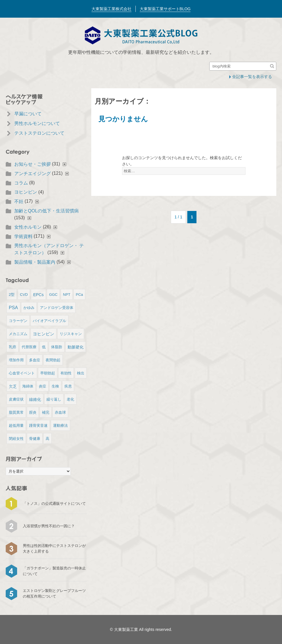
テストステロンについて (39, 133)
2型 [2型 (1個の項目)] (12, 295)
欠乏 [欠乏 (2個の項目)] (13, 386)
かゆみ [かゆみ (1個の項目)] (29, 308)
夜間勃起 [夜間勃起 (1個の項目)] (53, 360)
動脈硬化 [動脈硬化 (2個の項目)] (76, 347)
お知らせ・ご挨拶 (33, 164)
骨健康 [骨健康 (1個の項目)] (35, 439)
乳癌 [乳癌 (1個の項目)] (13, 347)
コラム (21, 183)
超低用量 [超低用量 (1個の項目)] (16, 425)
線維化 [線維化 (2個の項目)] (35, 399)
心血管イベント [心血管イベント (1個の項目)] (22, 373)
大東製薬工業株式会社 (111, 9)
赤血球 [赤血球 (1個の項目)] (60, 412)
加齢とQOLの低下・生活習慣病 (46, 211)
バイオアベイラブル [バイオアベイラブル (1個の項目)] (49, 321)
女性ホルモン (28, 227)
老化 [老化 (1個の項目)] (70, 399)
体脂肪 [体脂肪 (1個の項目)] (57, 347)
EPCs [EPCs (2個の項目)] (38, 295)
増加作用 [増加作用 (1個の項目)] (16, 360)
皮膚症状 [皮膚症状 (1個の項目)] (16, 399)
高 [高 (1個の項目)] (47, 439)
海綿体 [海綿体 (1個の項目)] (28, 386)
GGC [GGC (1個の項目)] (53, 295)
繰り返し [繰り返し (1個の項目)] (54, 399)
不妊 (19, 201)
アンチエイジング (33, 174)
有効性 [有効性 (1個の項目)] (66, 373)
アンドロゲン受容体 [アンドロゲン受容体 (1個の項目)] (57, 308)
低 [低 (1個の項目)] (44, 347)
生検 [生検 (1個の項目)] (55, 386)
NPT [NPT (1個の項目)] (67, 295)
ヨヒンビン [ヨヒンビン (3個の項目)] (43, 334)
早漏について (28, 114)
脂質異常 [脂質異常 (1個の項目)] (16, 412)
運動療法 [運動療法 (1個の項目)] (60, 425)
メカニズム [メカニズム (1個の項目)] (18, 334)
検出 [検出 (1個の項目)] (81, 373)
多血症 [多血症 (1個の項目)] (35, 360)
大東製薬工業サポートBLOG (165, 9)
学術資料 (23, 236)
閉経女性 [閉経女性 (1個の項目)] (16, 439)
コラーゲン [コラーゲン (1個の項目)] (18, 321)
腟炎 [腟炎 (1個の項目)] (33, 412)
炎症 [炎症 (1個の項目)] (42, 386)
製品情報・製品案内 (35, 262)
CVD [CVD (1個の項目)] (24, 295)
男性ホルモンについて (37, 123)
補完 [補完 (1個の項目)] (46, 412)
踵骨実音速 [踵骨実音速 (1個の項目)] (38, 425)
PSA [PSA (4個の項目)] (13, 308)
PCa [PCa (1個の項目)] (79, 295)
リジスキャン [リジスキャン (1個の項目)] (71, 334)
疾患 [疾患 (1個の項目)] (68, 386)
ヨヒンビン (26, 192)
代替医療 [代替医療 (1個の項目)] (29, 347)
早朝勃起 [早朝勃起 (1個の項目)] (48, 373)
